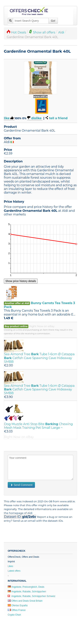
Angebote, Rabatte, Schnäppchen (27, 592)
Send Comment (21, 485)
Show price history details (21, 281)
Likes (10, 566)
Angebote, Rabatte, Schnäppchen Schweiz (32, 596)
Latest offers (14, 571)
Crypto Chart (14, 615)
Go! (53, 21)
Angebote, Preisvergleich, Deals (26, 587)
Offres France (17, 610)
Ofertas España (18, 605)
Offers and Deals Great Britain (25, 601)
